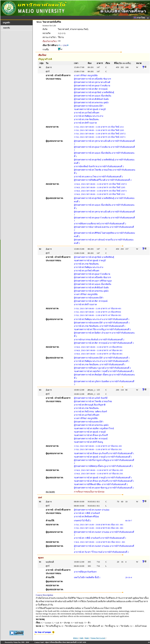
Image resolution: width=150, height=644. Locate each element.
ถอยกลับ (6, 28)
